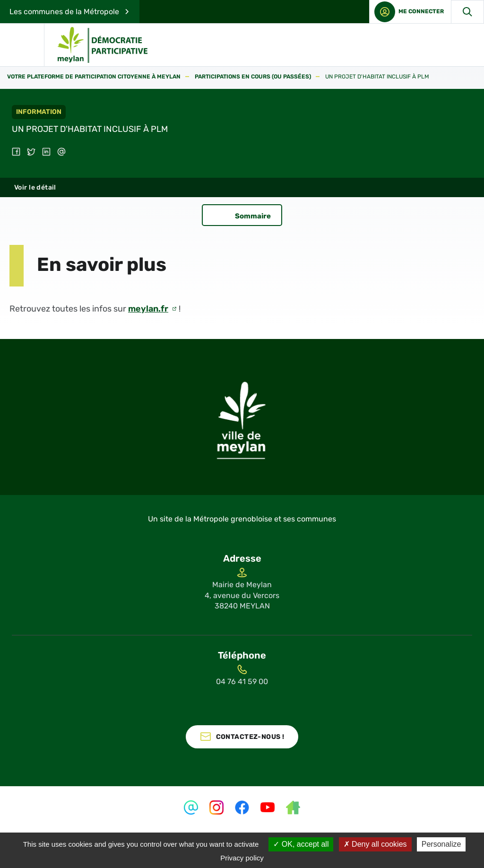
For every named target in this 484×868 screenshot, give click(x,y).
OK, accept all (301, 844)
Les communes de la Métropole (64, 12)
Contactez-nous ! (250, 737)
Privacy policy (242, 858)
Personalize (441, 844)
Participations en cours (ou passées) (253, 77)
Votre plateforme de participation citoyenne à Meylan (94, 77)
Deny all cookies (375, 844)
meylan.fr (148, 309)
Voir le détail (35, 187)
